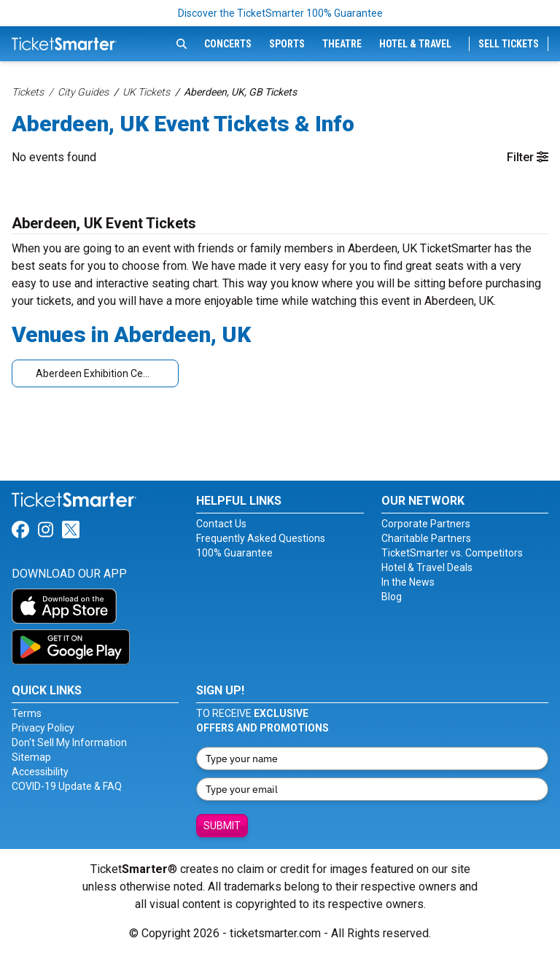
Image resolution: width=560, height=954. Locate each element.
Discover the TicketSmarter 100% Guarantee (280, 13)
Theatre (342, 44)
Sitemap (31, 757)
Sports (287, 44)
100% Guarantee (234, 553)
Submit (222, 826)
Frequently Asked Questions (261, 538)
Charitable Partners (426, 538)
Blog (392, 597)
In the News (408, 582)
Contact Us (221, 524)
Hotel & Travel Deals (427, 567)
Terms (27, 713)
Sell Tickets (509, 44)
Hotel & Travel (415, 44)
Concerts (228, 44)
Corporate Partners (426, 524)
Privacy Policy (43, 728)
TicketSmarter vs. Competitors (452, 553)
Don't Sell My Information (69, 742)
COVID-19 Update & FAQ (67, 786)
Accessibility (40, 772)
